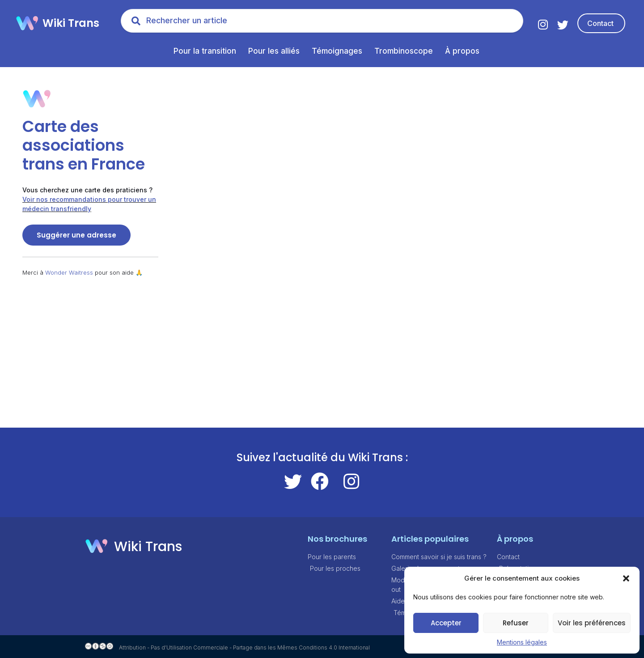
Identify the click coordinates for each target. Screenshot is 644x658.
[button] (626, 578)
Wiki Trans (71, 23)
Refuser (516, 623)
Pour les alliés (274, 51)
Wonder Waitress (69, 272)
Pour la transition (205, 51)
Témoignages (337, 51)
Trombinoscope (404, 51)
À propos (462, 51)
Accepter (446, 623)
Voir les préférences (592, 623)
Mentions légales (522, 642)
